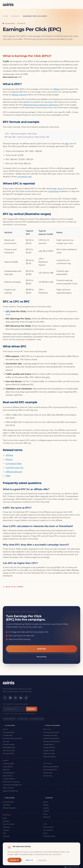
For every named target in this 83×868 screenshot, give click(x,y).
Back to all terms (13, 587)
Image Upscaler (49, 747)
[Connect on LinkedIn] (10, 698)
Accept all (14, 860)
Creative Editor (8, 763)
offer (67, 144)
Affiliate (9, 455)
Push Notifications (50, 769)
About (46, 802)
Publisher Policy (49, 836)
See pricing (41, 657)
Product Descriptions (51, 738)
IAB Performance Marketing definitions (41, 105)
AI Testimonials (8, 744)
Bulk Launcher (8, 788)
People (46, 805)
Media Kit (47, 817)
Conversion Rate (14, 464)
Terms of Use (48, 830)
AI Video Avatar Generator (12, 738)
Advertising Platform (51, 766)
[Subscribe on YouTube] (20, 698)
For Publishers (8, 802)
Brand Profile (8, 775)
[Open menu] (78, 4)
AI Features (10, 725)
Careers (46, 808)
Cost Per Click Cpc (15, 468)
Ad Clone (6, 769)
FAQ (4, 833)
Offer (8, 476)
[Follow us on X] (5, 698)
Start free (41, 649)
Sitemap (6, 836)
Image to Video (49, 750)
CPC (8, 311)
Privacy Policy (48, 827)
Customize (42, 860)
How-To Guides (8, 824)
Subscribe (32, 709)
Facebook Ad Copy (50, 735)
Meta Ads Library (49, 756)
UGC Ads (6, 741)
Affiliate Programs (10, 808)
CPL (41, 251)
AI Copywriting (8, 753)
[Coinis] (8, 4)
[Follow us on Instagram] (15, 698)
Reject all (29, 860)
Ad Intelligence (9, 772)
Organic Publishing (10, 791)
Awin (60, 189)
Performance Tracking (11, 782)
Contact (46, 811)
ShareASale (54, 191)
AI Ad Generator (9, 732)
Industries (7, 827)
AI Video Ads (7, 735)
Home (5, 16)
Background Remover (52, 741)
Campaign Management (12, 785)
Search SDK (48, 772)
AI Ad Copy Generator (51, 732)
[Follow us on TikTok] (25, 698)
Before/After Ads (9, 747)
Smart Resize (8, 766)
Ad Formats (48, 775)
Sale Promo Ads (9, 750)
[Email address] (15, 709)
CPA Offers (7, 805)
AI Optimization (9, 779)
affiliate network (19, 95)
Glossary (15, 16)
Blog (5, 818)
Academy (6, 821)
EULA (45, 833)
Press (45, 814)
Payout (9, 459)
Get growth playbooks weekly (16, 704)
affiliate (57, 89)
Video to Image (49, 753)
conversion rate (25, 177)
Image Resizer (49, 744)
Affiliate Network (14, 472)
